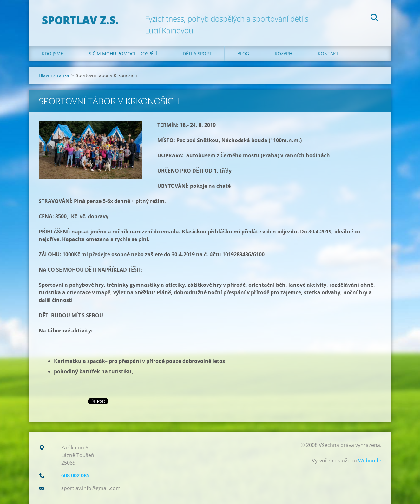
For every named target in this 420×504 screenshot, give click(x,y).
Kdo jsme (53, 53)
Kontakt (328, 53)
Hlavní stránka (54, 75)
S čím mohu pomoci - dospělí (123, 53)
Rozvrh (283, 53)
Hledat (374, 18)
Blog (243, 53)
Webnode (370, 461)
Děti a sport (197, 53)
